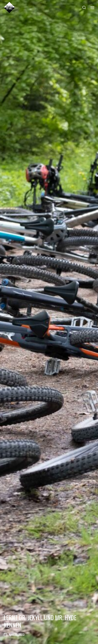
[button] (84, 7)
